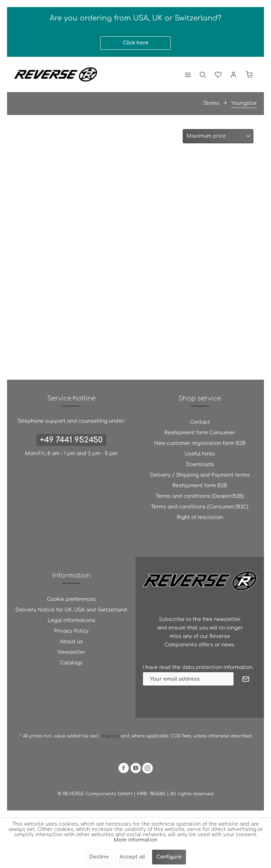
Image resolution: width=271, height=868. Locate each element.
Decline (99, 857)
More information (135, 840)
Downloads (200, 465)
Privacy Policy (71, 631)
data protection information (217, 667)
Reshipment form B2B (200, 486)
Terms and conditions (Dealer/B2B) (200, 496)
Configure (169, 857)
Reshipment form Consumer (200, 433)
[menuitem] (188, 74)
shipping (111, 736)
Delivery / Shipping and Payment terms (200, 475)
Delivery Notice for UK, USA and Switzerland (71, 610)
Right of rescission (200, 517)
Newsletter (71, 652)
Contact (200, 422)
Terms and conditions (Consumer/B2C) (200, 507)
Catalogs (71, 663)
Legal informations (71, 620)
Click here (136, 43)
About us (71, 642)
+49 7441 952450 (71, 440)
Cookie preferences (71, 599)
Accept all (132, 857)
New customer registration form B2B (200, 443)
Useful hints (200, 454)
